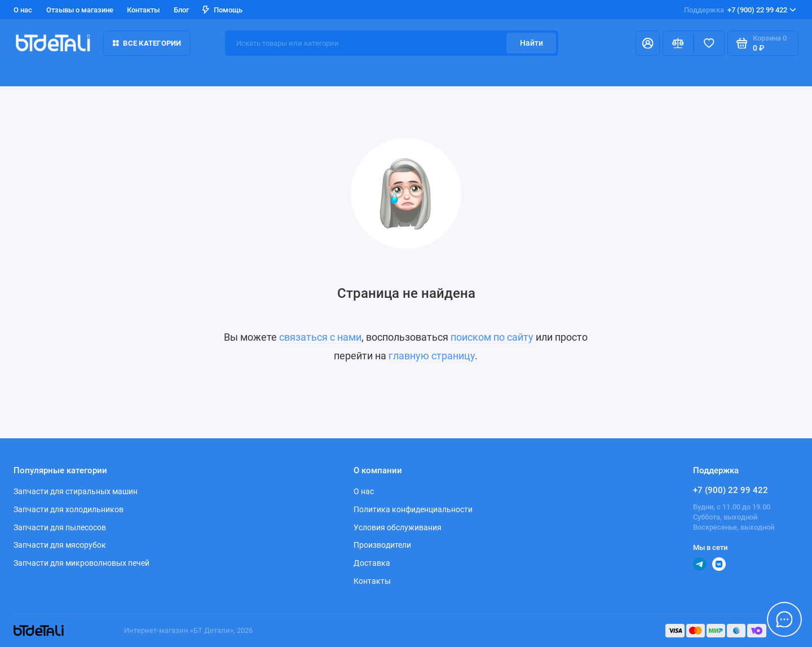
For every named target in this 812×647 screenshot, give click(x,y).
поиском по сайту (492, 337)
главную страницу (432, 356)
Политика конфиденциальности (413, 509)
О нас (23, 10)
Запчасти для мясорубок (60, 545)
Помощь (222, 10)
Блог (181, 10)
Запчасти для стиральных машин (76, 491)
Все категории (147, 43)
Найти (531, 43)
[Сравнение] (678, 43)
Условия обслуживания (398, 527)
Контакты (143, 10)
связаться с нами (320, 337)
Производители (382, 545)
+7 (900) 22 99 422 (740, 10)
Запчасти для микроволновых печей (81, 563)
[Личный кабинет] (648, 43)
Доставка (372, 563)
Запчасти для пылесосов (60, 527)
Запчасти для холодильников (69, 509)
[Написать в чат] (785, 620)
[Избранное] (709, 43)
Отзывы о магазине (80, 10)
